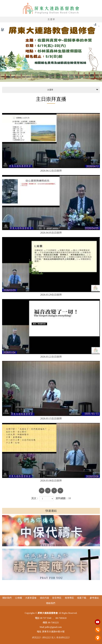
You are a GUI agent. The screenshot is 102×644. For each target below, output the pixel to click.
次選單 (72, 90)
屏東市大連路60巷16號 (53, 632)
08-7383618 (61, 618)
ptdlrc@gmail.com (53, 627)
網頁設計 (37, 637)
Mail (42, 627)
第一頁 (42, 491)
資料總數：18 (63, 498)
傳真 (45, 623)
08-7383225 (53, 623)
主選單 (51, 19)
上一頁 (48, 491)
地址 (98, 638)
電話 (98, 630)
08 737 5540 (46, 618)
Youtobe (98, 622)
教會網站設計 (63, 637)
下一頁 (54, 491)
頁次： (35, 498)
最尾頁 (60, 491)
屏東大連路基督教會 (51, 8)
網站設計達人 (49, 637)
